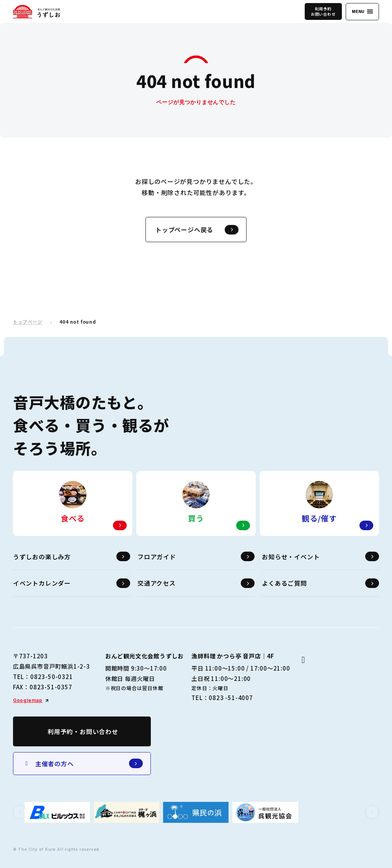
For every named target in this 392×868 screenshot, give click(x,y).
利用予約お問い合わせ (323, 11)
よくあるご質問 (320, 583)
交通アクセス (196, 583)
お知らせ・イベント (320, 556)
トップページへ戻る (197, 230)
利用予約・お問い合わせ (83, 731)
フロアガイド (196, 556)
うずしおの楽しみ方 (72, 556)
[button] (20, 812)
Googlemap (28, 700)
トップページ (28, 322)
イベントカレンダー (72, 583)
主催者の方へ (83, 763)
